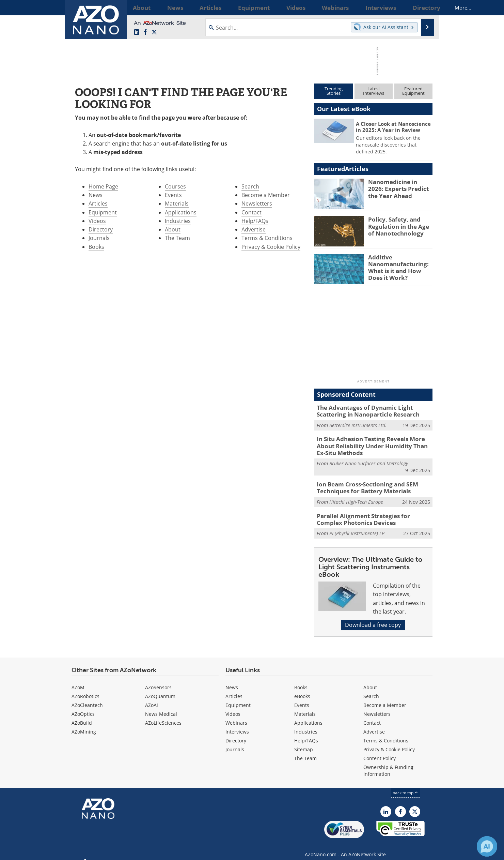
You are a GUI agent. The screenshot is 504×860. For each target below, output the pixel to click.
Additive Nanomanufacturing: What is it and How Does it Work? (399, 266)
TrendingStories (334, 91)
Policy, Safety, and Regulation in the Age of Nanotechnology (399, 225)
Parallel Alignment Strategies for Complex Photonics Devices (371, 513)
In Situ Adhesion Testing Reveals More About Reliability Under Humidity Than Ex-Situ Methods (374, 443)
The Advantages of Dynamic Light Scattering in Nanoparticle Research (374, 410)
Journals (99, 238)
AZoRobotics (85, 689)
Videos (97, 221)
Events (173, 195)
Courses (175, 186)
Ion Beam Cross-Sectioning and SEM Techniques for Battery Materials (362, 483)
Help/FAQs (255, 221)
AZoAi (152, 698)
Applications (181, 212)
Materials (177, 203)
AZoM (78, 681)
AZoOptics (83, 707)
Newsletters (257, 203)
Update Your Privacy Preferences (123, 851)
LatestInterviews (374, 91)
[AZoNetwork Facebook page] (145, 32)
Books (96, 247)
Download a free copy (373, 618)
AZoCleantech (87, 698)
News (96, 195)
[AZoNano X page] (154, 32)
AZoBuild (82, 716)
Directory (101, 229)
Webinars (236, 716)
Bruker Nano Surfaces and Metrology (369, 460)
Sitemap (304, 743)
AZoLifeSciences (163, 716)
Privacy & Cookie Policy (271, 247)
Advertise (254, 229)
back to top (406, 786)
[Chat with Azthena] (487, 846)
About (173, 229)
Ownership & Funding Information (388, 764)
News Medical (161, 707)
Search (250, 186)
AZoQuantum (160, 689)
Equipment (103, 212)
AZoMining (84, 725)
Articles (98, 203)
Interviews (237, 725)
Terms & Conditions (267, 238)
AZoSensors (158, 681)
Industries (178, 221)
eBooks (302, 689)
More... (423, 7)
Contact (251, 212)
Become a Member (266, 195)
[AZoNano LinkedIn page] (137, 32)
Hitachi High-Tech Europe (356, 497)
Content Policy (380, 751)
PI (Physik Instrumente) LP (357, 527)
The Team (177, 238)
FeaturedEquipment (413, 91)
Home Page (103, 186)
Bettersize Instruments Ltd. (358, 424)
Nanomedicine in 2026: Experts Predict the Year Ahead (399, 188)
